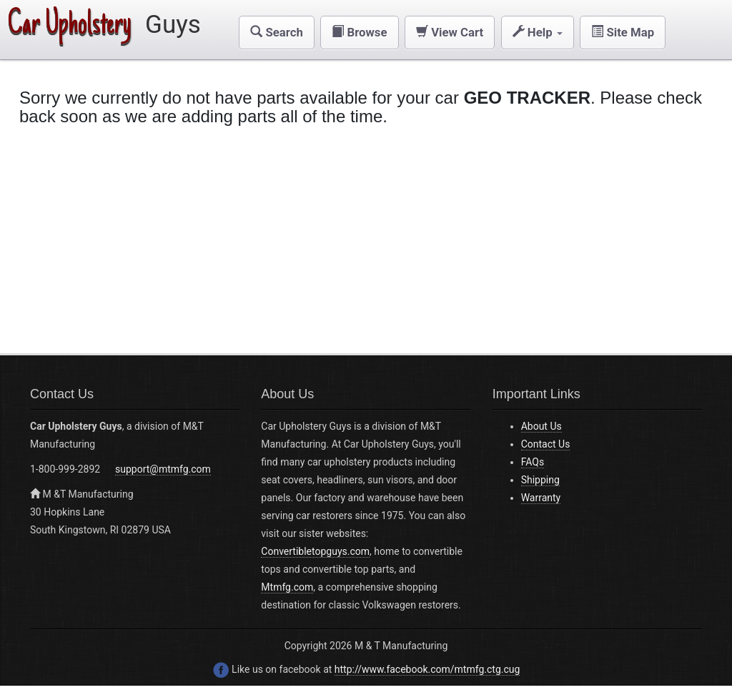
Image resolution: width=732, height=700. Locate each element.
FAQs (533, 462)
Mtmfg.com (287, 587)
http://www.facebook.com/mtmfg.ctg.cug (427, 669)
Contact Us (546, 444)
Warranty (541, 498)
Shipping (540, 480)
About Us (541, 426)
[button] (277, 33)
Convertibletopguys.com (315, 551)
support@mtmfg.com (163, 469)
